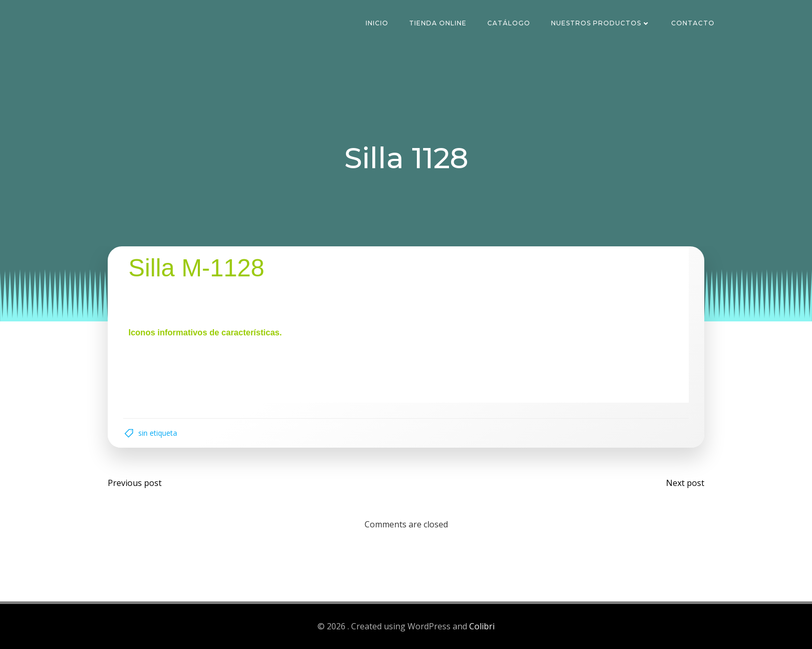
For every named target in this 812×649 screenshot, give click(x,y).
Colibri (482, 626)
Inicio (377, 23)
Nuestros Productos (601, 23)
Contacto (693, 23)
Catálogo (509, 23)
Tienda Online (438, 23)
